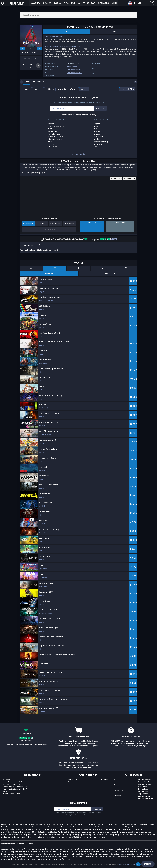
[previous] (22, 48)
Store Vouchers (144, 779)
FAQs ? (6, 791)
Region (37, 89)
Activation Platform (67, 89)
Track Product (49, 230)
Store (26, 89)
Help (148, 864)
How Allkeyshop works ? (13, 782)
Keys (83, 89)
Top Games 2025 (145, 794)
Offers (25, 82)
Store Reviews (144, 791)
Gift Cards (143, 787)
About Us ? (7, 779)
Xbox (116, 785)
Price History (37, 82)
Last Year (42, 223)
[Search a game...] (78, 15)
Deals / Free (143, 789)
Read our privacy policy (127, 864)
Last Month (70, 223)
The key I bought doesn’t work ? (16, 787)
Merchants (72, 782)
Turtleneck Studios (74, 70)
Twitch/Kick (72, 779)
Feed (114, 32)
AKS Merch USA (144, 796)
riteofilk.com (72, 67)
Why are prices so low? (12, 784)
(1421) (101, 239)
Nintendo (117, 796)
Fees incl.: (126, 89)
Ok (138, 864)
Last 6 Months (56, 223)
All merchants (78, 154)
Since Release (28, 223)
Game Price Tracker (146, 782)
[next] (39, 48)
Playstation (118, 790)
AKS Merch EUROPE (146, 799)
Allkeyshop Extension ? (12, 794)
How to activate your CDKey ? (15, 789)
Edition (49, 89)
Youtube (104, 779)
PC (115, 779)
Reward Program (145, 784)
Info (66, 32)
